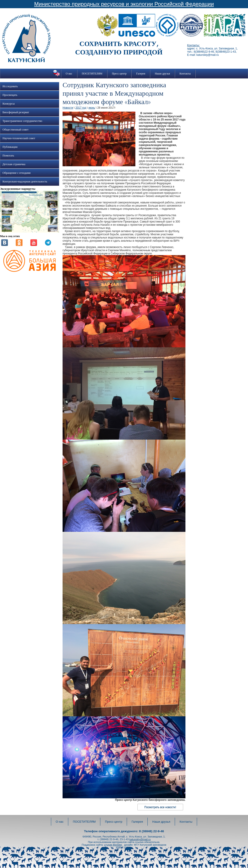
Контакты (185, 74)
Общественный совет (15, 130)
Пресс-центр (119, 74)
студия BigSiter (113, 845)
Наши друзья (162, 74)
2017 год (81, 108)
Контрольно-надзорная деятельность (25, 182)
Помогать (8, 156)
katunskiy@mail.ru (140, 839)
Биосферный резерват (16, 112)
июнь (92, 108)
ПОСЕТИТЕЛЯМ (92, 74)
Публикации (10, 147)
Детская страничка (14, 164)
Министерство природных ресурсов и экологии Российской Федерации (124, 4)
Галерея (141, 74)
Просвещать (10, 95)
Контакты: (194, 45)
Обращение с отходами (16, 173)
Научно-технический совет (19, 138)
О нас (69, 74)
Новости (68, 108)
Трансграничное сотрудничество (22, 121)
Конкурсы (9, 104)
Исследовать (10, 86)
